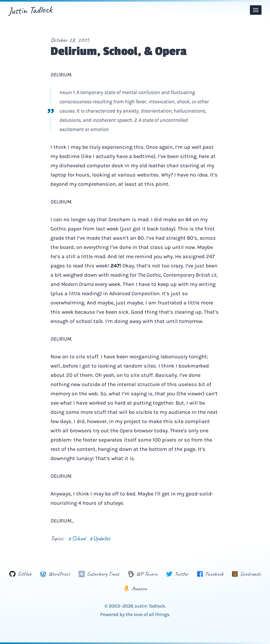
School (77, 538)
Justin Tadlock (30, 10)
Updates (100, 538)
